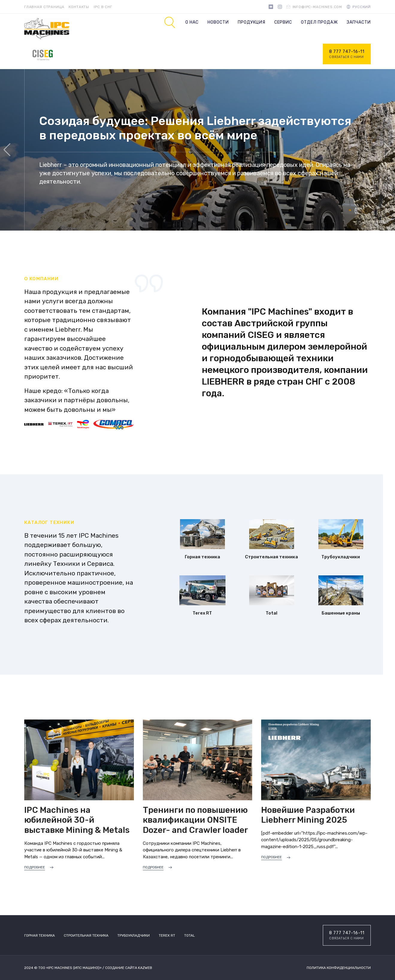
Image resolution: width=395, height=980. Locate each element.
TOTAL (190, 935)
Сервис (283, 22)
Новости (218, 22)
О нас (192, 22)
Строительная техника (86, 935)
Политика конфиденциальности (339, 968)
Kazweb (145, 968)
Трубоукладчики (134, 935)
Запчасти (359, 22)
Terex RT (167, 935)
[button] (388, 150)
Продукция (252, 22)
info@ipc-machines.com (317, 7)
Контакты (79, 7)
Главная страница (44, 7)
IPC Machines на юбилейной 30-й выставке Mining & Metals (77, 820)
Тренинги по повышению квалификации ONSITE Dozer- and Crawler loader (195, 820)
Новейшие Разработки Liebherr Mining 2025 (308, 815)
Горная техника (40, 935)
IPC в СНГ (103, 7)
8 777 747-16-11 (347, 54)
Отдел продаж (319, 22)
